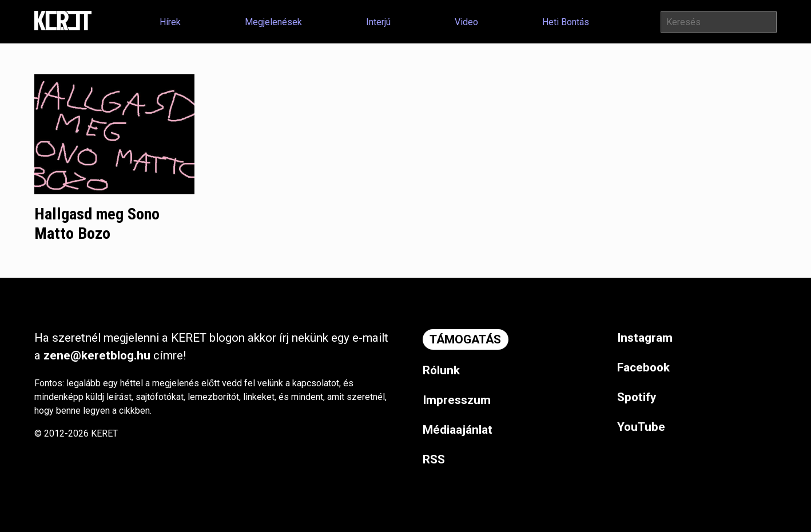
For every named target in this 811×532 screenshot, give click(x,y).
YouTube (641, 427)
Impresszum (457, 400)
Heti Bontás (566, 22)
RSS (434, 459)
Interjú (378, 22)
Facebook (643, 367)
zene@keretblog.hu (97, 355)
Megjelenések (273, 22)
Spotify (637, 397)
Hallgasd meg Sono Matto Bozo (97, 224)
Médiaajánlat (458, 430)
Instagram (645, 338)
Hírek (170, 22)
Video (466, 22)
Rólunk (441, 370)
